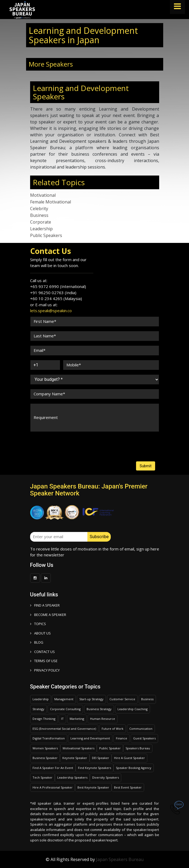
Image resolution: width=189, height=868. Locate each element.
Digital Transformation (49, 738)
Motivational (43, 195)
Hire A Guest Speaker (129, 758)
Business (39, 215)
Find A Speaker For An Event (53, 768)
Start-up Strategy (91, 699)
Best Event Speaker (128, 787)
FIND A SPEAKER (45, 605)
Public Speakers (46, 235)
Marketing (77, 719)
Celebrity (39, 209)
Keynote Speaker (75, 758)
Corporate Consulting (65, 709)
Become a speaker (48, 615)
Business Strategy (99, 709)
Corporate (41, 222)
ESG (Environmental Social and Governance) (64, 729)
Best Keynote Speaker (93, 787)
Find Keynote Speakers (94, 768)
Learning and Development (90, 738)
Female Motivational (51, 202)
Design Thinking (44, 719)
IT (62, 719)
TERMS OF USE (44, 661)
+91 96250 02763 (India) (53, 293)
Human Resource (103, 719)
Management (64, 699)
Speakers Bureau (138, 748)
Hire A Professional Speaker (53, 787)
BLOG (37, 642)
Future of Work (113, 729)
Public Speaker (110, 748)
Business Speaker (45, 758)
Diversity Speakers (106, 777)
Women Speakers (45, 748)
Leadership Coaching (133, 709)
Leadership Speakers (72, 777)
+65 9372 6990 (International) (58, 286)
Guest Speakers (144, 738)
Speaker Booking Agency (134, 768)
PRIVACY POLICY (45, 670)
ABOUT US (40, 633)
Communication (141, 729)
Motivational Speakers (79, 748)
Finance (122, 738)
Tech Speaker (42, 777)
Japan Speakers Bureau (120, 859)
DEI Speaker (101, 758)
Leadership (41, 229)
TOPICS (38, 624)
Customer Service (122, 699)
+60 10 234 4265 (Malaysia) (56, 298)
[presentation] (51, 441)
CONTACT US (42, 652)
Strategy (38, 709)
